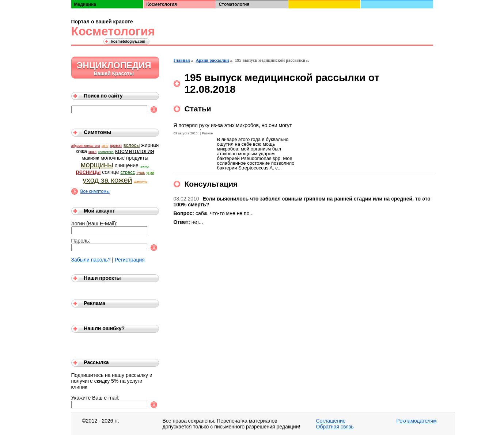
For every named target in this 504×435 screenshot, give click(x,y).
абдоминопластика (86, 146)
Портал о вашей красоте (102, 22)
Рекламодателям (417, 421)
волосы (132, 145)
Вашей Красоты (114, 73)
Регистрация (130, 260)
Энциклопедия (114, 65)
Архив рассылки (212, 60)
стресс (128, 172)
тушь (141, 173)
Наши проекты (102, 278)
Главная (182, 60)
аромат (116, 146)
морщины (97, 165)
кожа (92, 152)
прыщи (145, 166)
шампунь (140, 182)
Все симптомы (95, 191)
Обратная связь (335, 427)
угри (150, 172)
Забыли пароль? (91, 260)
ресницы (88, 172)
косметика (106, 152)
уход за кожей (107, 180)
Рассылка (96, 362)
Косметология (111, 31)
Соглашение (331, 421)
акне (105, 146)
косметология (135, 151)
